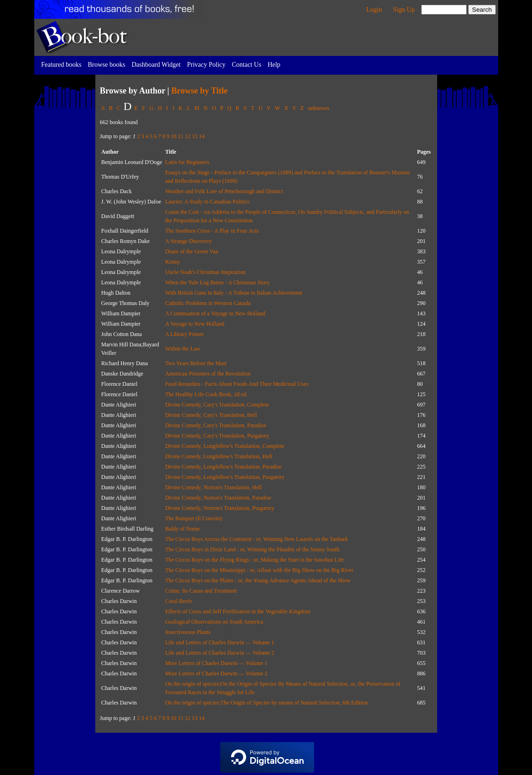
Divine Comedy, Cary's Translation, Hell (211, 415)
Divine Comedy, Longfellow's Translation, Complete (225, 446)
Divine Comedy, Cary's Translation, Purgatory (217, 436)
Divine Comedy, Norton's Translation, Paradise (218, 498)
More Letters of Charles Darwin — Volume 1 (216, 663)
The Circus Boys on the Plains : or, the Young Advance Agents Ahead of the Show (258, 580)
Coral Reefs (179, 601)
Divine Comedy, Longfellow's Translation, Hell (219, 456)
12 (187, 136)
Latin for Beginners (187, 162)
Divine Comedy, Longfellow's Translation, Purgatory (225, 477)
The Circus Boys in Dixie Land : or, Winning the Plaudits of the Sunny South (252, 549)
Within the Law (183, 349)
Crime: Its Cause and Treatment (201, 591)
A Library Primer (185, 334)
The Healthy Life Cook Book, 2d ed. (207, 394)
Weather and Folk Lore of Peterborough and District (224, 191)
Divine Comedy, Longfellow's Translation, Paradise (224, 467)
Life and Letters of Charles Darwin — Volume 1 (220, 642)
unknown (319, 108)
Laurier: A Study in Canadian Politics (208, 202)
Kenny (173, 262)
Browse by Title (200, 91)
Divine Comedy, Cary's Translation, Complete (217, 405)
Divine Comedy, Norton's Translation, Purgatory (220, 508)
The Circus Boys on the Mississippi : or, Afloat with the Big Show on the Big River (259, 570)
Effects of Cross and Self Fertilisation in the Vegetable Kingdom (238, 611)
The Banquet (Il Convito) (194, 518)
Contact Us (247, 65)
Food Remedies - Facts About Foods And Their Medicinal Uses (237, 384)
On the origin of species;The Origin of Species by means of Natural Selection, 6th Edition (267, 703)
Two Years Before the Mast (196, 363)
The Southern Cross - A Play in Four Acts (212, 231)
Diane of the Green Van (192, 251)
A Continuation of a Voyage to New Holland (215, 313)
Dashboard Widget (156, 65)
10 (174, 136)
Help (274, 65)
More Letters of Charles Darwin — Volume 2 (216, 673)
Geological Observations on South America (214, 622)
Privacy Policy (206, 65)
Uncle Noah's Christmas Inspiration (205, 272)
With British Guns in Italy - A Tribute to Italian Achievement (234, 293)
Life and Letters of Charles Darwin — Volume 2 (220, 653)
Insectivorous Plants (188, 632)
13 (194, 136)
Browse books (107, 65)
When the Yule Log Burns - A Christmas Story (218, 282)
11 (181, 136)
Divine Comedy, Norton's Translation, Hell (214, 487)
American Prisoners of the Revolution (208, 374)
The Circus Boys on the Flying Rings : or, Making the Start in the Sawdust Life (255, 560)
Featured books (62, 65)
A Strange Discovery (189, 241)
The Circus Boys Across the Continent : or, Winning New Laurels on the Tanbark (257, 539)
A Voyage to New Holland (195, 324)
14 (201, 136)
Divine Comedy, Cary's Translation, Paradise (216, 425)
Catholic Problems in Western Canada (208, 303)
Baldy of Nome (183, 529)
